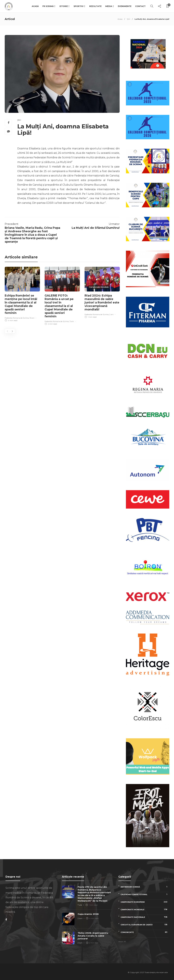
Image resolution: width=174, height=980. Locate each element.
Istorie (64, 6)
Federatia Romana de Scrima (17, 318)
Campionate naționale (145, 917)
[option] (22, 295)
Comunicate (145, 932)
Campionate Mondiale (99, 287)
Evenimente (125, 6)
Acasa (120, 19)
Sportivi (79, 6)
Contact (140, 6)
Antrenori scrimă (145, 887)
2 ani (111, 314)
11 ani (72, 321)
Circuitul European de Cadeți (145, 925)
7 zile (80, 905)
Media (109, 6)
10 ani (32, 318)
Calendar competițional (145, 894)
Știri (128, 19)
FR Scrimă (48, 6)
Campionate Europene (145, 902)
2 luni (80, 918)
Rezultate (95, 6)
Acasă (35, 6)
